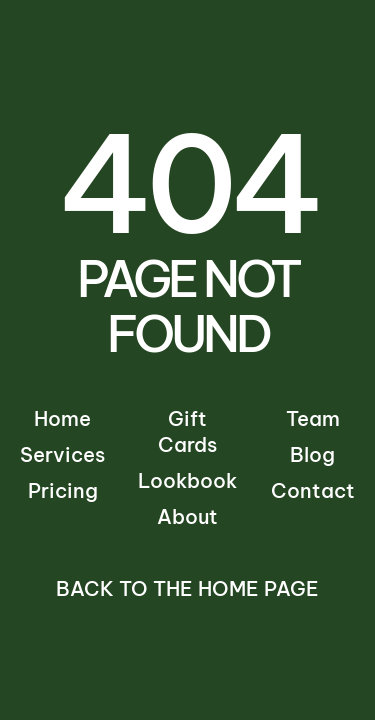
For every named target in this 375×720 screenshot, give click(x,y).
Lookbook (187, 480)
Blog (312, 454)
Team (313, 418)
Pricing (63, 490)
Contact (313, 490)
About (187, 516)
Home (62, 418)
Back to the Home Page (187, 588)
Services (62, 454)
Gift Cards (187, 431)
